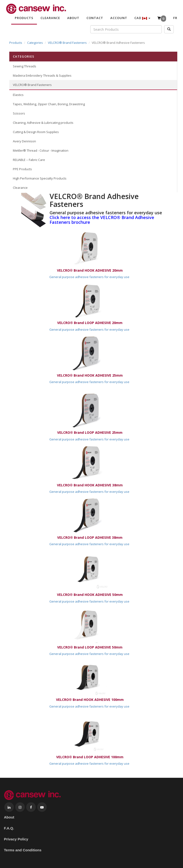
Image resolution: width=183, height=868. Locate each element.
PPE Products (22, 169)
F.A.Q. (9, 828)
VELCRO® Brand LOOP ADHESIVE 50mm (90, 647)
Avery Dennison (24, 141)
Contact (95, 18)
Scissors (19, 113)
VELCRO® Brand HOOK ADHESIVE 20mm (90, 270)
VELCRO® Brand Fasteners (67, 43)
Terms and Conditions (23, 850)
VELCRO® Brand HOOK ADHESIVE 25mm (90, 375)
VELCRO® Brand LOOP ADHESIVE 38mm (90, 537)
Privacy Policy (16, 839)
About (73, 18)
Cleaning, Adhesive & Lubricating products (43, 123)
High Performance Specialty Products (40, 178)
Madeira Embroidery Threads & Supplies (42, 75)
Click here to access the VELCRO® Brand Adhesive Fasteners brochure (102, 220)
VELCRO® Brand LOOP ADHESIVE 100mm (90, 757)
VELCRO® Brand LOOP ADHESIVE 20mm (90, 323)
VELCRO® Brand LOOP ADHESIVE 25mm (90, 432)
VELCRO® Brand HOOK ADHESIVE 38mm (90, 485)
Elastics (18, 95)
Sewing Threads (25, 66)
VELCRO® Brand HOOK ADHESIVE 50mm (90, 595)
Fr (175, 18)
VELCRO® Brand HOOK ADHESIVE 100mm (90, 700)
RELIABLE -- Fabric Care (29, 160)
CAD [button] (142, 18)
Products (24, 18)
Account (119, 18)
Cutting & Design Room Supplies (36, 132)
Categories (35, 43)
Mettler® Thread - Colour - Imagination (41, 150)
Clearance (50, 18)
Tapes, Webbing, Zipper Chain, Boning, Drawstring (49, 104)
